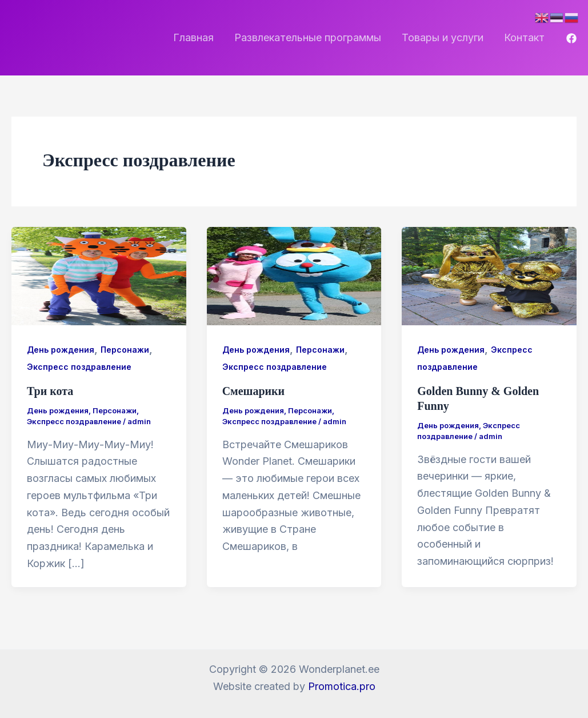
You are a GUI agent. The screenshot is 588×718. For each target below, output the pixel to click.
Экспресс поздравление (79, 367)
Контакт (524, 37)
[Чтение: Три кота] (99, 275)
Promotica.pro (342, 686)
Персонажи (125, 350)
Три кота (50, 391)
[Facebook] (571, 38)
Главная (193, 37)
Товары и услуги (443, 37)
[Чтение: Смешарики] (294, 275)
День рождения (61, 350)
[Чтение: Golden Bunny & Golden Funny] (489, 275)
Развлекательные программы (308, 37)
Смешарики (254, 391)
